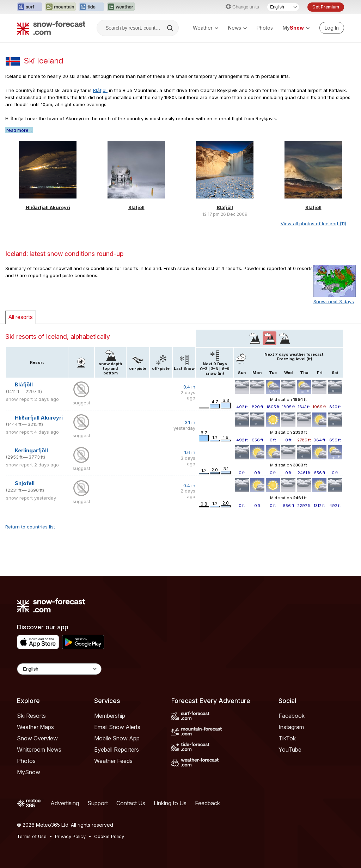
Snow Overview (37, 738)
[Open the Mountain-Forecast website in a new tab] (60, 7)
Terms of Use (32, 836)
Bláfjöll (100, 90)
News (237, 28)
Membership (110, 716)
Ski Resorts (31, 716)
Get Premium (326, 7)
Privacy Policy (70, 836)
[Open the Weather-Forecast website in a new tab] (121, 7)
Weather (206, 28)
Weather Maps (35, 727)
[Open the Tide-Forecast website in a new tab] (91, 7)
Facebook (292, 716)
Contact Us (131, 803)
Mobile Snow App (117, 738)
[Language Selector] (283, 7)
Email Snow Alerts (117, 727)
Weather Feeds (113, 761)
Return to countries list (30, 527)
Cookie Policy (109, 836)
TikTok (287, 738)
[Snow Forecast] (51, 28)
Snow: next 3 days (334, 301)
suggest (81, 403)
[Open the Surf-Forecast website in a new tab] (30, 7)
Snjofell (25, 483)
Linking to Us (170, 803)
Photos (265, 28)
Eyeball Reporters (117, 750)
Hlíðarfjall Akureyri (48, 207)
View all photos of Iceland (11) (313, 224)
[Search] (171, 28)
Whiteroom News (39, 750)
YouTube (290, 750)
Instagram (291, 727)
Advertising (65, 803)
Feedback (207, 803)
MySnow (29, 772)
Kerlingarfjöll (31, 450)
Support (98, 803)
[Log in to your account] (332, 28)
